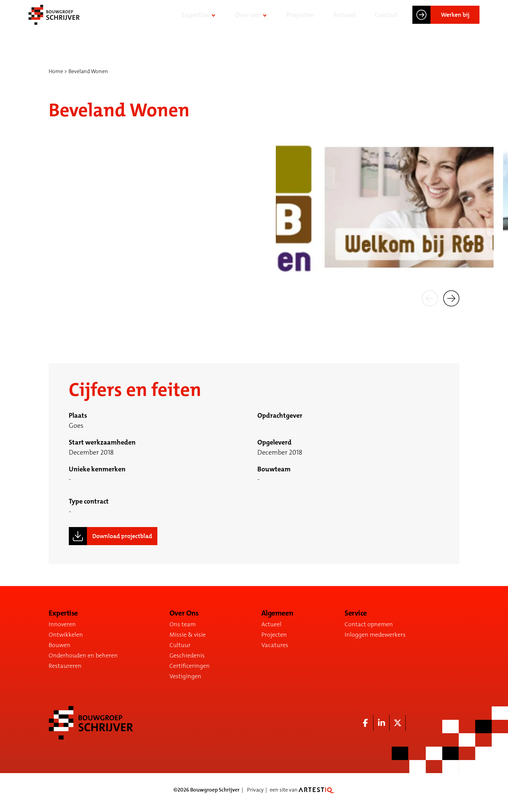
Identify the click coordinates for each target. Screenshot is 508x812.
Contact (386, 19)
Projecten (300, 19)
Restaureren (65, 666)
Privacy (255, 790)
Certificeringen (190, 666)
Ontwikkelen (66, 635)
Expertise (195, 19)
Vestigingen (185, 676)
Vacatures (275, 645)
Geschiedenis (187, 655)
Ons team (183, 624)
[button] (430, 298)
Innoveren (62, 624)
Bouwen (60, 645)
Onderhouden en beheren (83, 655)
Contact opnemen (369, 624)
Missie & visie (188, 635)
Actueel (344, 19)
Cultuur (180, 645)
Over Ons (184, 613)
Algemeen (277, 613)
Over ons (248, 19)
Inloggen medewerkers (375, 635)
